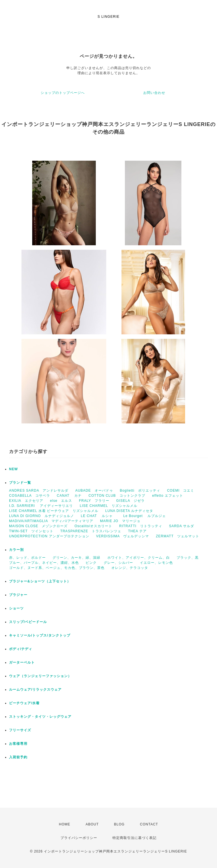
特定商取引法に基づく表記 (134, 838)
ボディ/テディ (21, 649)
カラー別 (16, 550)
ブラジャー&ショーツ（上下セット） (40, 581)
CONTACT (149, 824)
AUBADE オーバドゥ (94, 491)
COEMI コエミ (182, 491)
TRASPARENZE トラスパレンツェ (91, 531)
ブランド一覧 (20, 483)
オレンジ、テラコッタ (130, 568)
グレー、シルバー (118, 563)
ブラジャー (18, 595)
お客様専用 (18, 744)
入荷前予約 (18, 757)
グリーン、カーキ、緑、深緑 (76, 558)
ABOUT (92, 824)
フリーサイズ (20, 730)
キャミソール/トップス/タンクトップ (40, 635)
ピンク (91, 563)
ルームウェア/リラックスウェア (35, 690)
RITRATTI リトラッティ (141, 526)
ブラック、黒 (188, 558)
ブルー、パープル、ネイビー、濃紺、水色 (44, 563)
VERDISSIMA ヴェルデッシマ (122, 536)
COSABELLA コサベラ (30, 496)
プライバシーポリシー (79, 838)
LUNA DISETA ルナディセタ (129, 511)
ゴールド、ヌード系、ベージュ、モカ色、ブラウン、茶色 (57, 568)
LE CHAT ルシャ (99, 516)
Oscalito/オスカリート (94, 526)
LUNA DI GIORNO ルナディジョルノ (42, 516)
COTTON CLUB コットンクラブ (117, 496)
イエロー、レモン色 (156, 563)
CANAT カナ (69, 496)
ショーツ (16, 608)
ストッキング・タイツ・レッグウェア (40, 717)
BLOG (119, 824)
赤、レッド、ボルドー (27, 558)
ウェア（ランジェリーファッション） (40, 676)
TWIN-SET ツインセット (31, 531)
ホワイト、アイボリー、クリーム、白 (139, 558)
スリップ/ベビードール (28, 622)
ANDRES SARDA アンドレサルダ (39, 491)
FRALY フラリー (94, 501)
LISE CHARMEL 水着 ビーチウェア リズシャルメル (54, 511)
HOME (65, 824)
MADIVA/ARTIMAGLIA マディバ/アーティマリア (51, 521)
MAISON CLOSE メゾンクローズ (38, 526)
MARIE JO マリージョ (120, 521)
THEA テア (137, 531)
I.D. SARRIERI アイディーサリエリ (41, 506)
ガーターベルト (22, 662)
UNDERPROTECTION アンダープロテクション (49, 536)
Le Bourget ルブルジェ (145, 516)
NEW (13, 469)
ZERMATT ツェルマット (178, 536)
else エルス (61, 501)
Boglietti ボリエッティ (140, 491)
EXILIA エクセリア (26, 501)
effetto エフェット (167, 496)
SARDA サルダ (182, 526)
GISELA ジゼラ (130, 501)
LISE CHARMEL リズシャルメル (108, 506)
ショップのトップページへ (63, 93)
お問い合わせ (154, 93)
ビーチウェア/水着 (24, 703)
